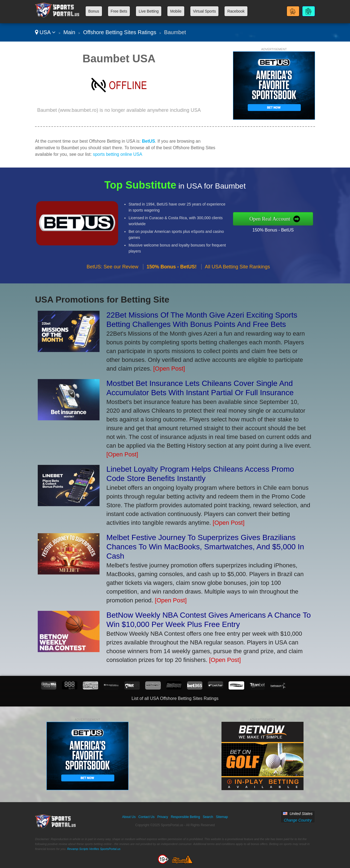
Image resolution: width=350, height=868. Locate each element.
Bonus (94, 11)
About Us (129, 817)
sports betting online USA (118, 154)
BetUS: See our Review (113, 280)
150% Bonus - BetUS (287, 228)
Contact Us (146, 817)
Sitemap (222, 817)
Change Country (298, 820)
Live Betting (149, 11)
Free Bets (119, 11)
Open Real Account (284, 219)
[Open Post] (169, 369)
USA (45, 32)
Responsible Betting (186, 817)
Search (208, 817)
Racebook (236, 11)
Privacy (163, 817)
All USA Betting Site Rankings (237, 280)
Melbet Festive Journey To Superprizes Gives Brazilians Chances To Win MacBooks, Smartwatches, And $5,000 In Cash (205, 547)
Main (69, 32)
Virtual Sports (205, 11)
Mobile (176, 11)
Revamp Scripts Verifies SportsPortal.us (94, 849)
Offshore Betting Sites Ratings (120, 32)
